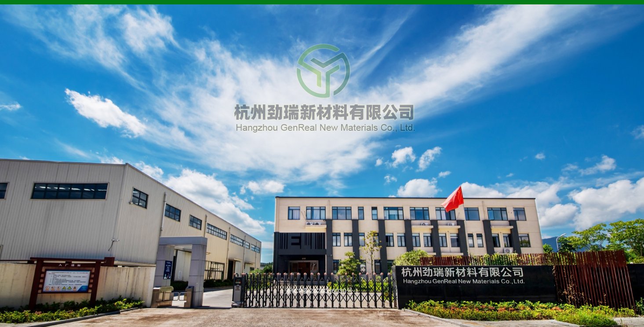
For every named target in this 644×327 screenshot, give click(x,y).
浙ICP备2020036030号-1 (322, 291)
